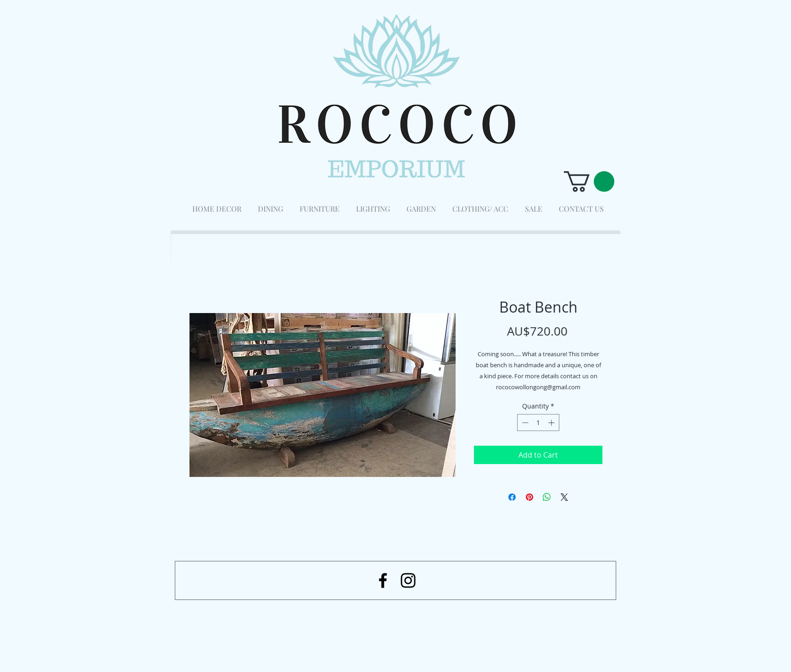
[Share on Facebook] (512, 497)
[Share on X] (564, 497)
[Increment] (552, 423)
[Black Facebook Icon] (383, 580)
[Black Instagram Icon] (408, 580)
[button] (589, 182)
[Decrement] (524, 423)
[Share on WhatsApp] (547, 497)
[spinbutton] (538, 423)
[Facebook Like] (565, 624)
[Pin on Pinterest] (529, 497)
